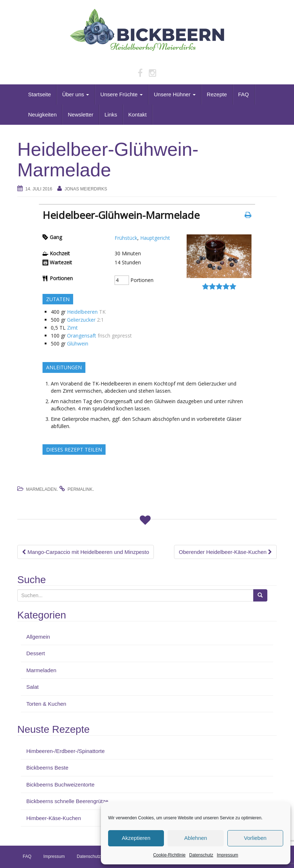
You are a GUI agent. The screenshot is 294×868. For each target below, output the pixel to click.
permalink (80, 489)
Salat (32, 687)
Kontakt (137, 114)
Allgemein (38, 637)
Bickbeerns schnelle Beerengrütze (67, 801)
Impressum (228, 855)
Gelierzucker (81, 320)
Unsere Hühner (175, 94)
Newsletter (81, 114)
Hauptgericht (155, 238)
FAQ (244, 94)
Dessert (36, 653)
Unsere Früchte (121, 94)
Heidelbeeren (82, 312)
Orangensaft (82, 336)
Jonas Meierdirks (86, 189)
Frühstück (126, 238)
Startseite (39, 94)
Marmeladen (41, 489)
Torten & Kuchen (46, 704)
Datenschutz (201, 855)
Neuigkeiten (42, 114)
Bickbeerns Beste (47, 768)
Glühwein (78, 343)
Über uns (75, 94)
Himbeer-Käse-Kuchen (54, 818)
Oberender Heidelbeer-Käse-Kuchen (225, 552)
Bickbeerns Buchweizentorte (60, 785)
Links (111, 114)
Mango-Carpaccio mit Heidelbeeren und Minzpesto (86, 552)
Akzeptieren (136, 838)
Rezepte (217, 94)
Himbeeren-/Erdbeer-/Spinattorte (66, 751)
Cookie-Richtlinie (169, 855)
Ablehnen (195, 838)
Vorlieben (255, 838)
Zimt (72, 328)
